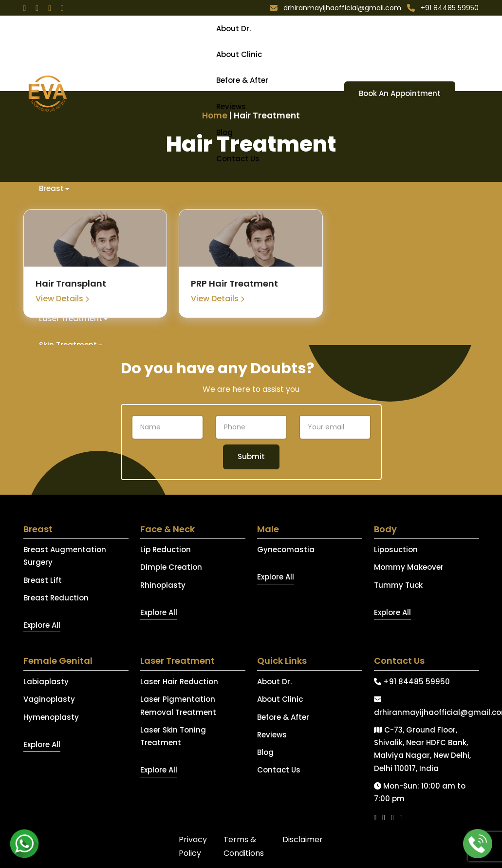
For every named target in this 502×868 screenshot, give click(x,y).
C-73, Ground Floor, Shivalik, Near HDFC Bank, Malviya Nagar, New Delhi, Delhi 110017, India (422, 749)
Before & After (242, 80)
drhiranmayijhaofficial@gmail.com (427, 706)
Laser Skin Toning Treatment (173, 736)
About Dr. (233, 29)
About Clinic (239, 54)
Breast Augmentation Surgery (65, 556)
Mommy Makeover (409, 567)
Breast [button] (51, 188)
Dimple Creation (171, 567)
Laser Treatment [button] (71, 318)
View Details (62, 299)
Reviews (231, 106)
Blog (224, 132)
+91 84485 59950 (412, 682)
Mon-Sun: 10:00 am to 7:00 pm (420, 792)
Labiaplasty (46, 682)
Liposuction (396, 550)
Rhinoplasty (163, 585)
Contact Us (238, 159)
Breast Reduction (56, 598)
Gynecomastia (286, 550)
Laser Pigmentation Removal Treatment (178, 705)
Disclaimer (303, 839)
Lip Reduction (166, 550)
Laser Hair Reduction (179, 682)
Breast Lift (43, 580)
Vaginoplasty (49, 699)
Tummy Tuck (398, 585)
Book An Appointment (400, 93)
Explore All (42, 625)
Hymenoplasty (51, 717)
